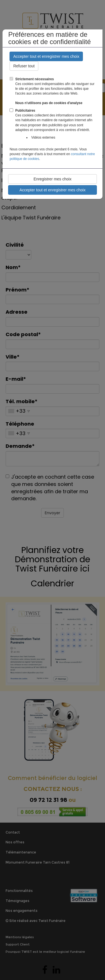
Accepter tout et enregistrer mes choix (46, 56)
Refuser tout (24, 66)
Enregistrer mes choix (53, 179)
